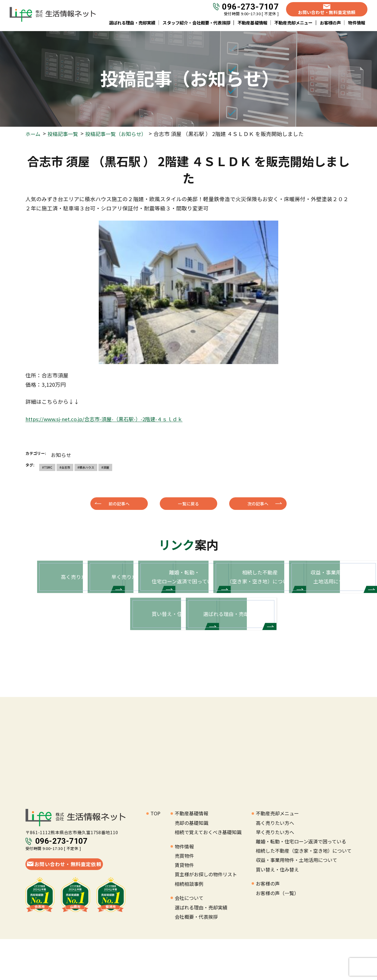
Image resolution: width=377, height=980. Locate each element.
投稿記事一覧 (65, 134)
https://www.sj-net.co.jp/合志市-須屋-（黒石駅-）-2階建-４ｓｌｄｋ (109, 419)
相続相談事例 (189, 924)
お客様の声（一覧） (277, 934)
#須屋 (104, 467)
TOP (155, 854)
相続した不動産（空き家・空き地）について (304, 892)
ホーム (33, 134)
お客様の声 (330, 24)
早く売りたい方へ (275, 873)
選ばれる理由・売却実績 (132, 24)
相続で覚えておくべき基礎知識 (208, 873)
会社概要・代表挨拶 (196, 958)
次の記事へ (258, 503)
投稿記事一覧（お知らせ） (120, 134)
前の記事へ (119, 503)
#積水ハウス (85, 467)
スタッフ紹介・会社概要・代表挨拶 (196, 24)
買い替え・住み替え (277, 910)
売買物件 (184, 897)
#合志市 (64, 467)
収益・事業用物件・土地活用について (297, 901)
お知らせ (62, 454)
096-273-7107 (250, 8)
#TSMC (47, 467)
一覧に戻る (188, 503)
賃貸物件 (184, 906)
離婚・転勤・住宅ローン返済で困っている (301, 882)
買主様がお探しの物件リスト (206, 915)
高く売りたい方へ (275, 864)
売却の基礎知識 (191, 864)
